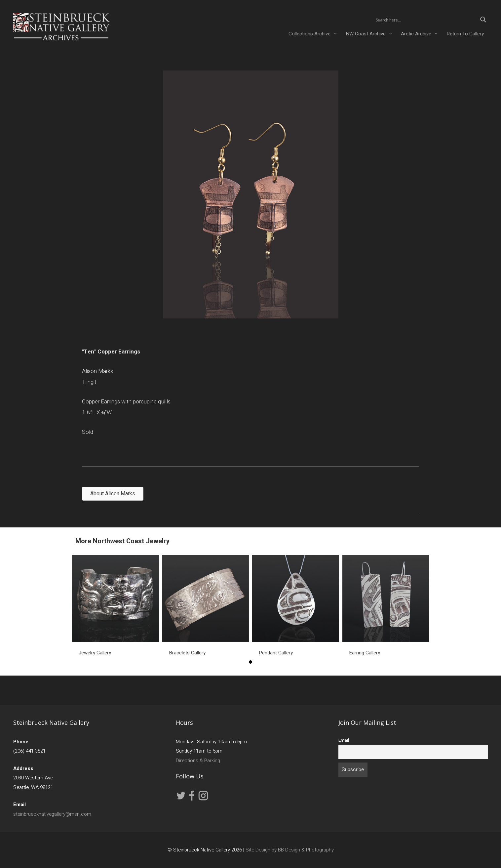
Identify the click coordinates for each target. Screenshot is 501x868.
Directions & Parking (198, 761)
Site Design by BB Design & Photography (290, 850)
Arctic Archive (422, 34)
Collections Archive (315, 34)
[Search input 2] (426, 20)
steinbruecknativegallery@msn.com (52, 814)
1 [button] (251, 662)
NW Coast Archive (371, 34)
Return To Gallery (465, 34)
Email (344, 740)
